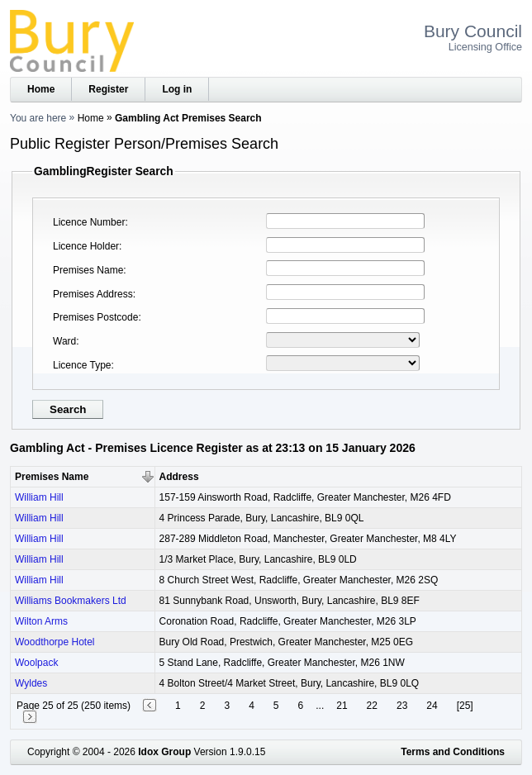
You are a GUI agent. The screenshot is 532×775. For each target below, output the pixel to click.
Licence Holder (86, 246)
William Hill (39, 497)
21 (342, 706)
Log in (177, 89)
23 (402, 706)
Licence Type (82, 365)
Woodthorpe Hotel (55, 642)
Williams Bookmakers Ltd (71, 601)
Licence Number (89, 222)
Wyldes (31, 683)
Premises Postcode (95, 317)
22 (372, 706)
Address (179, 477)
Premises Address (93, 294)
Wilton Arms (41, 621)
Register (108, 89)
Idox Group (164, 752)
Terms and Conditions (453, 752)
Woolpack (36, 663)
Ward (64, 341)
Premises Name (88, 270)
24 (432, 706)
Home (41, 89)
